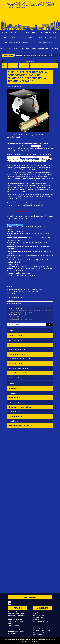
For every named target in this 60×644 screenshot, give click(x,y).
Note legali (11, 631)
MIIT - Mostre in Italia (16, 364)
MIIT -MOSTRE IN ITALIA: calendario (20, 359)
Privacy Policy (19, 631)
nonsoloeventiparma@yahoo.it (16, 616)
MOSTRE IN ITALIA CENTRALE (19, 354)
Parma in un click (14, 421)
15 (42, 65)
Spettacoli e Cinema (15, 336)
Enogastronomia (14, 402)
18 (50, 65)
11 (31, 65)
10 (28, 65)
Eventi (11, 331)
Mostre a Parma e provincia (33, 48)
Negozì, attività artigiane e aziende (20, 407)
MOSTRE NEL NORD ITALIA (18, 349)
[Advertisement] (30, 16)
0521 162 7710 (12, 293)
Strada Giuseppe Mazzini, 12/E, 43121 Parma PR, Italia (24, 289)
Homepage (36, 612)
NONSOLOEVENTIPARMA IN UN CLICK (21, 426)
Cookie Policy (12, 633)
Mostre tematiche (14, 378)
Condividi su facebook (14, 303)
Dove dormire (13, 393)
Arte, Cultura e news (15, 340)
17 (47, 65)
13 (36, 65)
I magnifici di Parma (15, 416)
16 (44, 65)
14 (39, 65)
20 (55, 65)
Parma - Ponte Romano (14, 86)
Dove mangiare (14, 388)
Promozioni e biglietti (9, 38)
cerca (50, 324)
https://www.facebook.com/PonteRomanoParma (23, 291)
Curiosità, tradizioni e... (16, 412)
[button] (14, 33)
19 (53, 65)
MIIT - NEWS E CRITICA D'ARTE (19, 368)
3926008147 (17, 625)
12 (34, 65)
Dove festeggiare (14, 398)
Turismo (11, 384)
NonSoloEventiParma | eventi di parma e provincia (30, 5)
